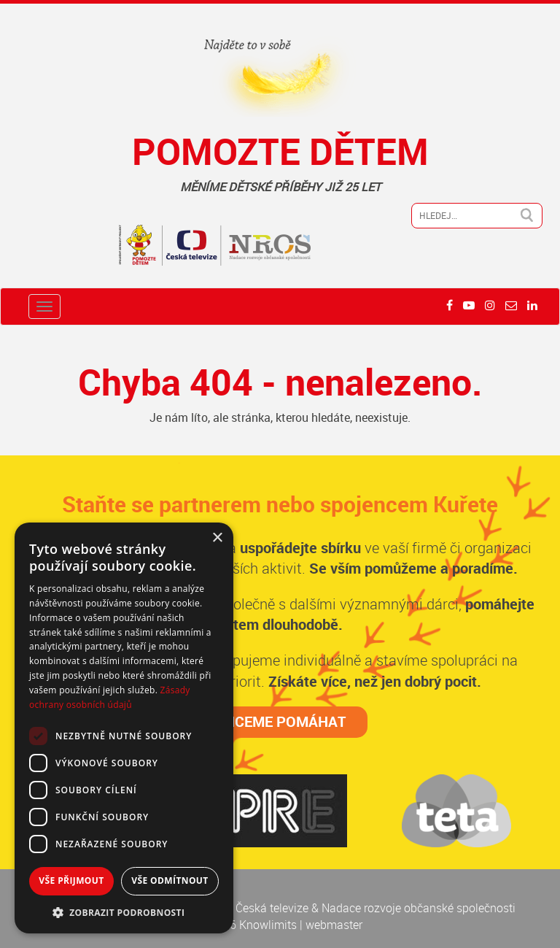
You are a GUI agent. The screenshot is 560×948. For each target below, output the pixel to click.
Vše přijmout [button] (71, 880)
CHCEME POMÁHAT (280, 721)
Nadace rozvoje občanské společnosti (419, 908)
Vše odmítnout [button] (170, 880)
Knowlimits (268, 925)
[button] (124, 912)
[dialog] (124, 728)
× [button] (217, 538)
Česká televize (273, 908)
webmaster (334, 925)
